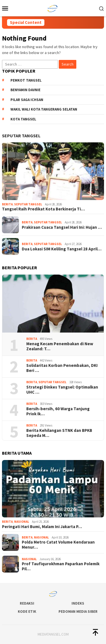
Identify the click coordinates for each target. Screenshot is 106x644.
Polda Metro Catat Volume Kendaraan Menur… (58, 545)
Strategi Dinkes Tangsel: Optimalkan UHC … (62, 390)
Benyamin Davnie (25, 90)
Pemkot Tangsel (26, 80)
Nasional (22, 522)
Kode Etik (27, 612)
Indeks (78, 603)
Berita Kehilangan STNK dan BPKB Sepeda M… (59, 433)
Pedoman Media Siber (78, 612)
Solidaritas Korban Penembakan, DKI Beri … (62, 368)
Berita (7, 204)
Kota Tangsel (23, 119)
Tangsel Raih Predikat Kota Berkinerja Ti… (43, 209)
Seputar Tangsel (21, 136)
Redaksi (27, 603)
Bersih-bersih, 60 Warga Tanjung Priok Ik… (58, 411)
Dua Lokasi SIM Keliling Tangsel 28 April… (62, 249)
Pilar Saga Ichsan (27, 100)
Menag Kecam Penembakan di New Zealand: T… (60, 346)
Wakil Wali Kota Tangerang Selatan (44, 109)
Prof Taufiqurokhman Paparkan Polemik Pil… (61, 566)
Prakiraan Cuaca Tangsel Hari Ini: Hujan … (62, 227)
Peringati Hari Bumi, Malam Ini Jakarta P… (42, 527)
